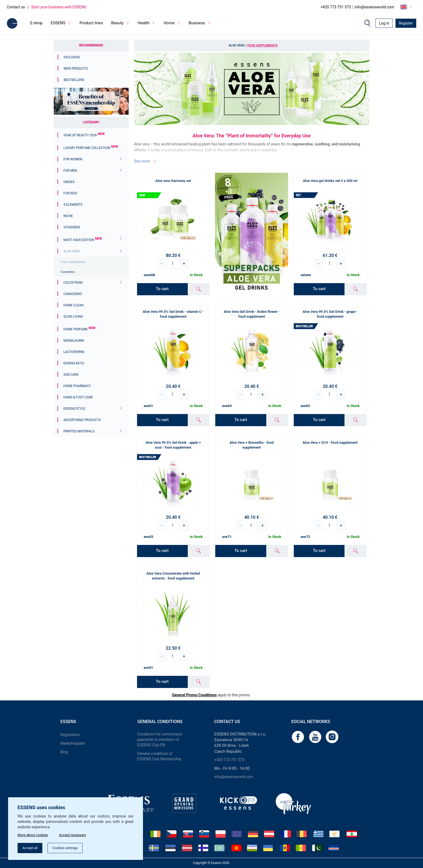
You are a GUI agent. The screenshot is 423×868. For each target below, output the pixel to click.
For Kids (70, 193)
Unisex (69, 182)
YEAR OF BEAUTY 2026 (84, 135)
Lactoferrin (74, 352)
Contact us (16, 7)
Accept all (32, 847)
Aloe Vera (72, 251)
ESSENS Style (74, 409)
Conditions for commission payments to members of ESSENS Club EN (160, 740)
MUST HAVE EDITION (83, 240)
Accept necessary (78, 834)
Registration (70, 735)
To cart (162, 289)
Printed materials (79, 431)
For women (73, 159)
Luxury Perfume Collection (91, 148)
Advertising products (82, 420)
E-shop (36, 23)
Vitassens (72, 227)
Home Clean (74, 305)
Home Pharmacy (77, 386)
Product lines (91, 23)
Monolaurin (74, 341)
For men (70, 171)
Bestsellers (74, 80)
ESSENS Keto (74, 363)
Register (406, 23)
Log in (384, 23)
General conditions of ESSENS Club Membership (159, 756)
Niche (68, 216)
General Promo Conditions (194, 695)
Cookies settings (70, 847)
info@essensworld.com (374, 7)
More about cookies (34, 834)
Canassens (73, 294)
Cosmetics (68, 272)
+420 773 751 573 (336, 7)
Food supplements (73, 262)
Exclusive (72, 57)
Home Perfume (79, 329)
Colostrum (73, 283)
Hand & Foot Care (78, 397)
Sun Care (71, 375)
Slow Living (73, 317)
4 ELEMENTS (73, 205)
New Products (76, 69)
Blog (64, 752)
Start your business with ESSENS (59, 7)
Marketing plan (73, 743)
